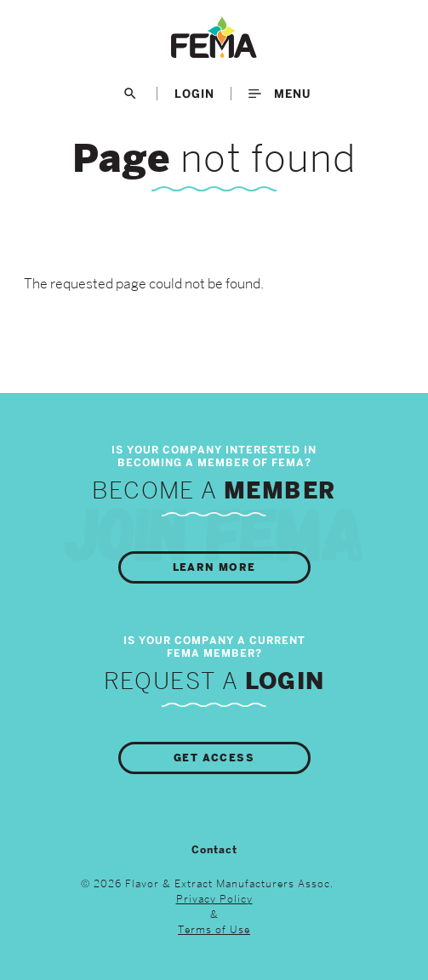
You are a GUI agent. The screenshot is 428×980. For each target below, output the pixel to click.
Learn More (214, 567)
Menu (280, 94)
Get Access (214, 758)
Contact (214, 850)
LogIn (194, 94)
